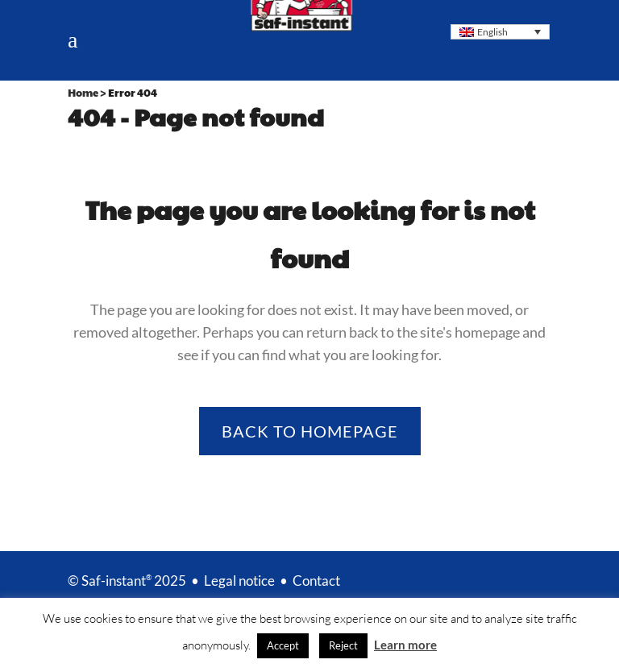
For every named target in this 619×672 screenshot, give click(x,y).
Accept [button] (283, 645)
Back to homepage (310, 431)
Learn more (405, 645)
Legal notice (239, 581)
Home (83, 93)
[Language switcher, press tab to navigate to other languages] (501, 32)
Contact (316, 581)
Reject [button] (343, 645)
